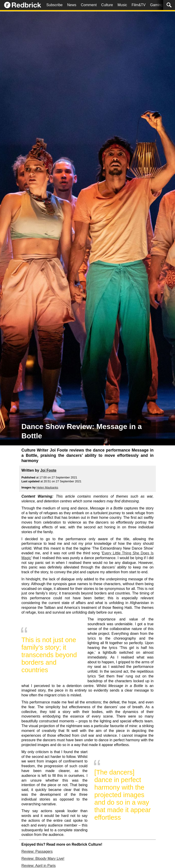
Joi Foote (48, 470)
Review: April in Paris (39, 866)
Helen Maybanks (47, 487)
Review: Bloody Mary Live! (43, 859)
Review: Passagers (37, 851)
